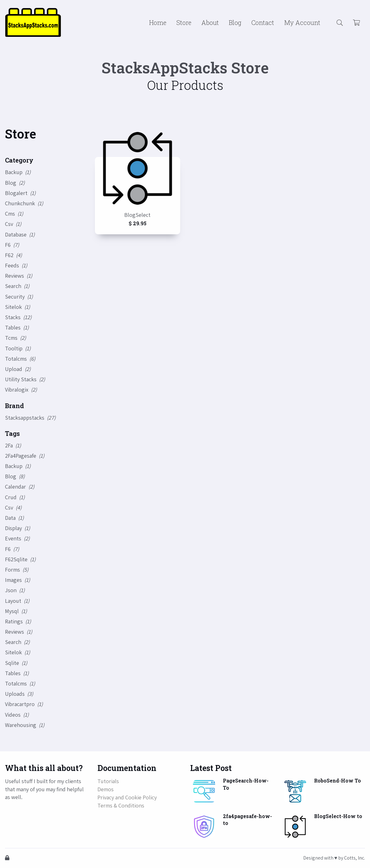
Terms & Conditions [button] (121, 805)
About (210, 22)
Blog (235, 22)
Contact (263, 22)
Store (184, 22)
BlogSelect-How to (338, 816)
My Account (302, 22)
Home (158, 22)
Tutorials (108, 781)
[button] (340, 22)
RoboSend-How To (338, 780)
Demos (106, 789)
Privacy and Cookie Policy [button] (127, 797)
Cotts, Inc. (355, 858)
